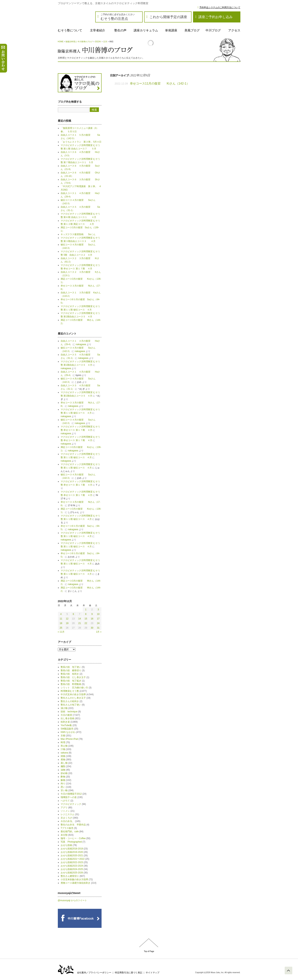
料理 (63, 742)
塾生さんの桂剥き (70, 701)
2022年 (98, 42)
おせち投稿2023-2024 (72, 866)
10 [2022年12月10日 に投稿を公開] (98, 614)
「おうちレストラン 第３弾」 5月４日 (81, 142)
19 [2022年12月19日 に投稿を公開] (67, 623)
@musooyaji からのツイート (72, 900)
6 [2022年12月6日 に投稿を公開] (73, 614)
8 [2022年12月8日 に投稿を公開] (86, 614)
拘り (63, 784)
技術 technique (69, 712)
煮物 (63, 760)
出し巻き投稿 (68, 718)
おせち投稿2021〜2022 (73, 859)
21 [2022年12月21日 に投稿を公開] (80, 623)
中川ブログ (213, 30)
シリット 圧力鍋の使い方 (74, 688)
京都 (63, 736)
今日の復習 (66, 715)
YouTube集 (66, 725)
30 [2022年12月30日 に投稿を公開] (92, 628)
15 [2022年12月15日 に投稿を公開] (86, 619)
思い (63, 787)
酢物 (63, 777)
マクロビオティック (71, 804)
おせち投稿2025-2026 (72, 873)
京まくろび (66, 818)
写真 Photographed (71, 842)
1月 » (99, 632)
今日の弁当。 (68, 821)
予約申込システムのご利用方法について (220, 7)
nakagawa (81, 344)
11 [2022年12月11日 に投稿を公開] (61, 619)
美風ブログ (192, 30)
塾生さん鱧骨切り (70, 876)
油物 (63, 770)
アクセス (234, 30)
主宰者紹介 (98, 30)
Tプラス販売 (67, 828)
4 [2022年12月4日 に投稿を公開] (61, 614)
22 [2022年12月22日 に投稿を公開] (86, 623)
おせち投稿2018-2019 (72, 849)
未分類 (64, 835)
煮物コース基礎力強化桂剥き (75, 883)
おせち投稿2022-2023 (72, 862)
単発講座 (171, 30)
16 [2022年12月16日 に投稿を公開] (92, 619)
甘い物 (64, 790)
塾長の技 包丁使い (71, 667)
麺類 (63, 766)
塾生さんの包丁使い (71, 705)
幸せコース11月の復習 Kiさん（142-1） (160, 83)
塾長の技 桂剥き (70, 674)
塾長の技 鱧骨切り (71, 670)
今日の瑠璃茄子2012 (71, 794)
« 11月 (61, 632)
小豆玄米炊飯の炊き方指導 (74, 879)
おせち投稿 (66, 845)
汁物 (63, 749)
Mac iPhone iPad (69, 739)
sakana (64, 753)
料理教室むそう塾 (70, 691)
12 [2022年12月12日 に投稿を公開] (67, 619)
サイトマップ (153, 973)
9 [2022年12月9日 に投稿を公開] (92, 614)
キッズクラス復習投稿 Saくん (79, 234)
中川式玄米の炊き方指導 (73, 694)
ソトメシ (65, 811)
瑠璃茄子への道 (69, 797)
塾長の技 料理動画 (71, 684)
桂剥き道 (65, 722)
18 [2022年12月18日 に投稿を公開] (61, 623)
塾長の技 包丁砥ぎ (71, 681)
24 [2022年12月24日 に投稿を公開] (98, 623)
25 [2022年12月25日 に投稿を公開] (61, 628)
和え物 (64, 746)
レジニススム (68, 814)
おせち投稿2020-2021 (72, 856)
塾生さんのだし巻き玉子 (73, 698)
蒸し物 (64, 763)
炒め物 (64, 773)
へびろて (65, 801)
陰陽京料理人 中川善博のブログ (79, 42)
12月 (105, 42)
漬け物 (64, 708)
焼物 (63, 756)
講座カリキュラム (146, 30)
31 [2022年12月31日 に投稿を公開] (98, 628)
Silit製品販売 (67, 729)
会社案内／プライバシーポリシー (94, 973)
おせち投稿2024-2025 (72, 869)
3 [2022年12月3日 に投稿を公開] (98, 610)
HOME (61, 42)
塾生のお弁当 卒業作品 (73, 825)
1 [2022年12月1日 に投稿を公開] (86, 610)
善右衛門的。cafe (70, 832)
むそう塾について (70, 30)
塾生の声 (120, 30)
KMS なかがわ (68, 732)
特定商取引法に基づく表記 (129, 973)
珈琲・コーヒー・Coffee (73, 838)
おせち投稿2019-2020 (72, 852)
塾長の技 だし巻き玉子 (73, 677)
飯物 (63, 780)
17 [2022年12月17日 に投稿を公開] (98, 619)
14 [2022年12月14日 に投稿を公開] (80, 619)
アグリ (64, 808)
